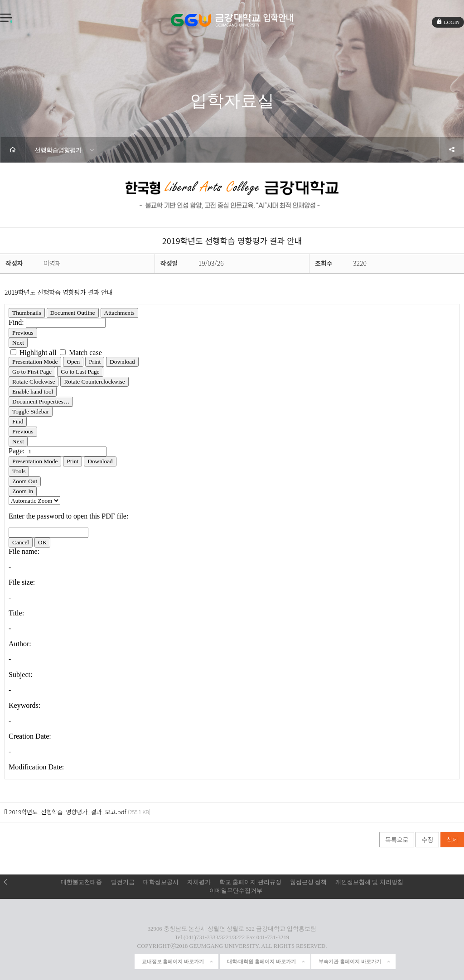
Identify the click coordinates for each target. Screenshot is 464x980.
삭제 (452, 840)
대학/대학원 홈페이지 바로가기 (266, 961)
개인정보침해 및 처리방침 (369, 882)
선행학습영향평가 (58, 150)
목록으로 (397, 840)
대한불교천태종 (81, 882)
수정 (427, 840)
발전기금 (123, 882)
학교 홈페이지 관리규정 (250, 882)
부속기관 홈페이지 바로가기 (355, 961)
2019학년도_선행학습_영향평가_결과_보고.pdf (67, 812)
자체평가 (199, 882)
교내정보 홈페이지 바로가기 (178, 961)
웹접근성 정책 (308, 882)
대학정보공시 (161, 882)
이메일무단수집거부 (236, 891)
